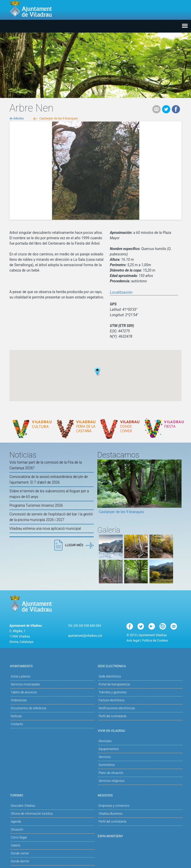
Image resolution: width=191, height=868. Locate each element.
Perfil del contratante (113, 716)
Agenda (16, 822)
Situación (17, 830)
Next (178, 488)
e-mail (156, 109)
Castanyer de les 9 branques (59, 118)
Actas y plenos (21, 676)
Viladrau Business (110, 814)
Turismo (52, 795)
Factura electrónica (111, 700)
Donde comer (20, 853)
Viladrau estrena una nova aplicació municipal (45, 528)
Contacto (17, 724)
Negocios (139, 795)
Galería (15, 845)
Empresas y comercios (114, 806)
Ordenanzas (19, 700)
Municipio (140, 741)
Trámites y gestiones (113, 692)
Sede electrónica (139, 666)
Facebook (176, 109)
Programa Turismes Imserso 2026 (36, 505)
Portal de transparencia (114, 684)
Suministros (107, 765)
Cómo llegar (19, 837)
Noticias (16, 716)
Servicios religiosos (112, 781)
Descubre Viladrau (52, 805)
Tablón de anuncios (24, 692)
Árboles (19, 118)
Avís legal (133, 641)
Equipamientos (140, 749)
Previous (101, 488)
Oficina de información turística (32, 814)
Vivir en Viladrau (139, 730)
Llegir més (79, 545)
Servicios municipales (25, 684)
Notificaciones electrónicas (117, 708)
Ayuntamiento (52, 666)
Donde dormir (20, 861)
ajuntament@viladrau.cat (85, 636)
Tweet (166, 109)
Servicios (140, 757)
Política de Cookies (155, 641)
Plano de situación (111, 773)
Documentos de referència (28, 708)
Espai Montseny (110, 836)
